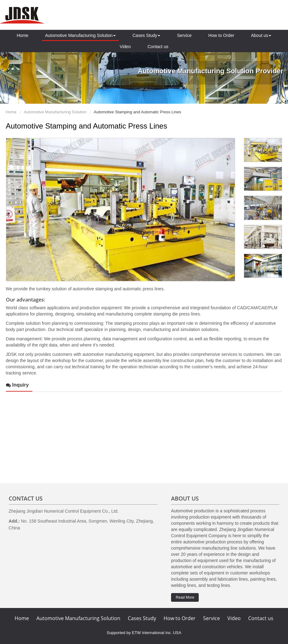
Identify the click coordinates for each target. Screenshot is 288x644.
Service (184, 35)
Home (23, 35)
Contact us (158, 47)
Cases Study (142, 618)
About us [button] (261, 35)
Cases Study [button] (146, 35)
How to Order (221, 35)
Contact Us (26, 498)
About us (185, 498)
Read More (185, 597)
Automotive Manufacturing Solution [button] (80, 35)
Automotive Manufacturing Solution (55, 112)
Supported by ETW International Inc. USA (144, 633)
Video (125, 47)
